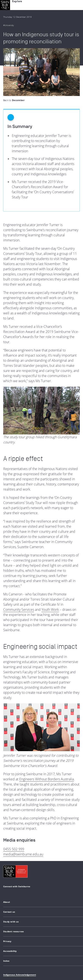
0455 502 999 (14, 801)
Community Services (19, 562)
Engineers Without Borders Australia (47, 731)
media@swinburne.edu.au (23, 806)
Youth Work (50, 562)
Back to (14, 52)
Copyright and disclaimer (36, 947)
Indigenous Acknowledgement (20, 927)
